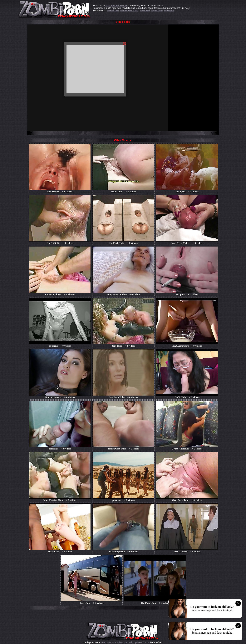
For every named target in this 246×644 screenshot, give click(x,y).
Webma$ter (156, 642)
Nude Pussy (169, 11)
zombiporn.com (91, 642)
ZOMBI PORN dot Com (116, 6)
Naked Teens (157, 11)
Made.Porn (145, 11)
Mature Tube (113, 11)
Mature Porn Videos (129, 11)
